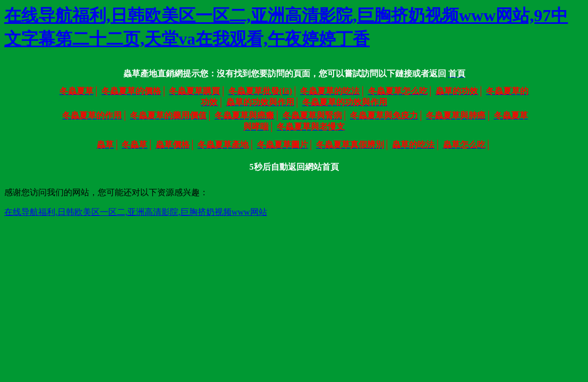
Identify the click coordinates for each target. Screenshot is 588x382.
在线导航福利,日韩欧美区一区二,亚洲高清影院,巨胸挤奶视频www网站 (136, 212)
